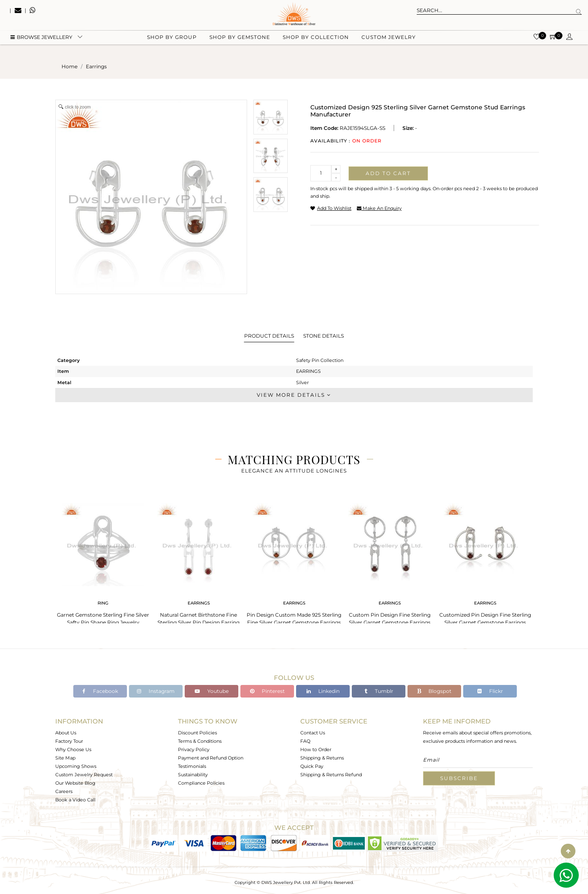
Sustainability (193, 775)
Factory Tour (69, 741)
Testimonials (192, 766)
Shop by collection (316, 42)
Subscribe (459, 778)
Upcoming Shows (76, 766)
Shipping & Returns (322, 758)
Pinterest (267, 691)
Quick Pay (312, 766)
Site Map (65, 758)
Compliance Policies (201, 783)
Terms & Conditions (200, 741)
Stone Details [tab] (324, 336)
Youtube (212, 691)
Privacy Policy (194, 749)
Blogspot (434, 691)
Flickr (490, 691)
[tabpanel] (103, 562)
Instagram (156, 691)
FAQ (305, 741)
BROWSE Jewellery (41, 42)
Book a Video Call (75, 800)
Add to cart (388, 173)
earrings (96, 66)
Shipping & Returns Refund (331, 775)
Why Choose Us (73, 749)
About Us (66, 733)
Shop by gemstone (240, 42)
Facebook (100, 691)
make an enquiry (379, 208)
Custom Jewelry (389, 42)
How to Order (316, 749)
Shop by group (172, 42)
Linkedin (323, 691)
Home (70, 66)
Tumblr (379, 691)
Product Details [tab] (269, 336)
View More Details (294, 395)
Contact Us (313, 733)
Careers (64, 791)
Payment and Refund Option (211, 758)
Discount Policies (197, 733)
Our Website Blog (75, 783)
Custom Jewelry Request (84, 775)
